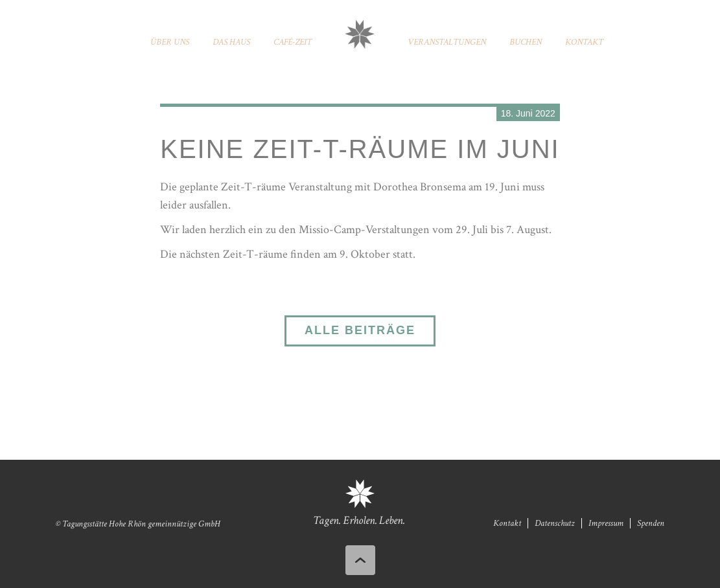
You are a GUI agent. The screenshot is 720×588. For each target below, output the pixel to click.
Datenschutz (555, 523)
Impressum (606, 523)
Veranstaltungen (447, 42)
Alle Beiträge (360, 330)
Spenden (651, 523)
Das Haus (231, 42)
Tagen (326, 520)
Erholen (359, 520)
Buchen (526, 42)
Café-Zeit (293, 42)
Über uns (170, 42)
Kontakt (584, 42)
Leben (391, 520)
